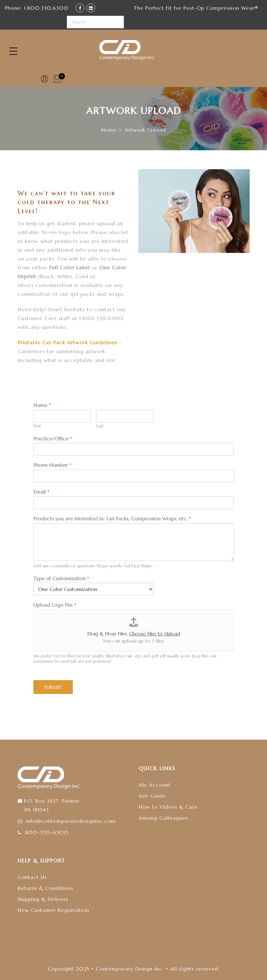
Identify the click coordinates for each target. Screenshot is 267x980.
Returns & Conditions (45, 888)
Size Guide (152, 796)
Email (41, 492)
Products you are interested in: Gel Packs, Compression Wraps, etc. (112, 519)
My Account (155, 785)
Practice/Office (53, 438)
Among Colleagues (163, 818)
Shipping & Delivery (43, 899)
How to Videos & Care (168, 807)
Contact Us (32, 877)
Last (100, 426)
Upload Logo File (55, 605)
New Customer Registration (53, 910)
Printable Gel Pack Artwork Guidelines (68, 342)
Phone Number (52, 465)
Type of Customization (61, 578)
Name (42, 405)
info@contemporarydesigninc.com (71, 821)
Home (109, 130)
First (37, 426)
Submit (53, 687)
